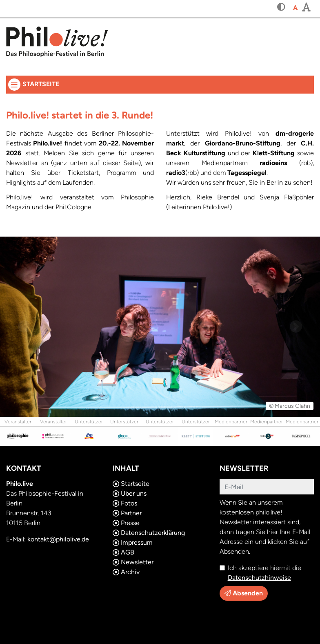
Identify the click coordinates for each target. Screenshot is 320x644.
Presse (126, 523)
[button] (281, 8)
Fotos (125, 503)
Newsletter (133, 562)
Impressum (133, 542)
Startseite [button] (123, 83)
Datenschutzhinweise (259, 578)
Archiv (126, 572)
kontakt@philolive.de (58, 539)
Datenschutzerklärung (149, 533)
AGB (123, 552)
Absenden (244, 593)
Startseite (131, 484)
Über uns (130, 493)
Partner (127, 513)
